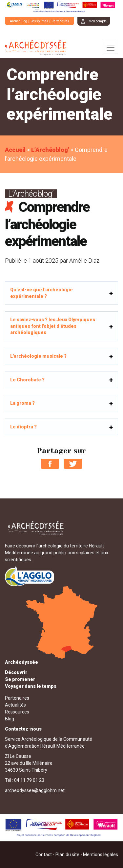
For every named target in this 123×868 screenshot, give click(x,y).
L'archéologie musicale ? (38, 356)
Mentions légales (101, 855)
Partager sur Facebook (50, 464)
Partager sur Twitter (73, 464)
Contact (44, 855)
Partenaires (60, 21)
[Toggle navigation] (110, 48)
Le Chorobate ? (27, 380)
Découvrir (16, 672)
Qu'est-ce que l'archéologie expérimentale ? (41, 293)
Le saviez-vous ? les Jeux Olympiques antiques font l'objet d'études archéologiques (53, 326)
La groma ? (22, 403)
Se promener (20, 679)
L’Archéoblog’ (50, 150)
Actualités (15, 705)
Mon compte (98, 21)
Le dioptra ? (23, 427)
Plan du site (67, 855)
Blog (10, 719)
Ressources (39, 21)
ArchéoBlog (19, 21)
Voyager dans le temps (31, 686)
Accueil (15, 150)
